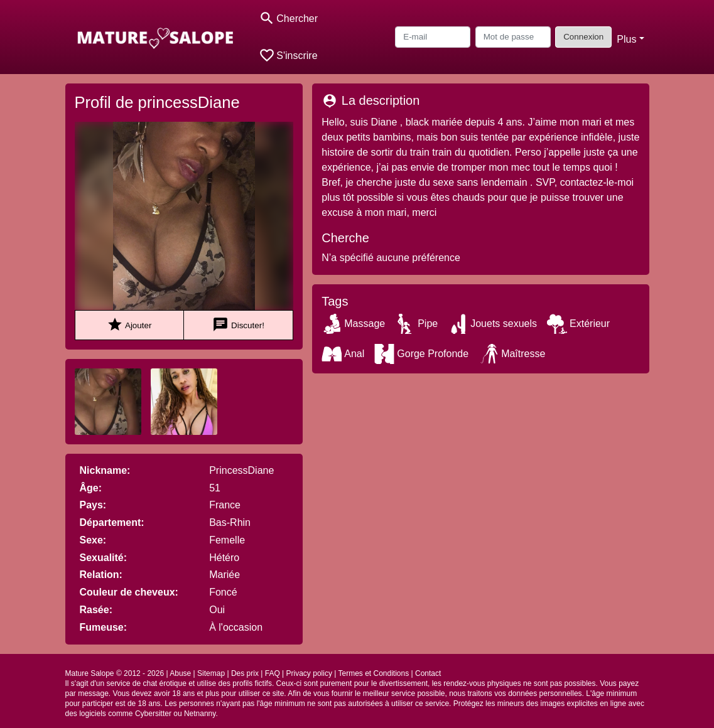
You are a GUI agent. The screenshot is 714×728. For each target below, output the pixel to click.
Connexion (583, 37)
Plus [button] (626, 39)
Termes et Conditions (373, 673)
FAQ (273, 673)
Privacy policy (309, 673)
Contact (428, 673)
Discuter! (238, 325)
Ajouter (129, 325)
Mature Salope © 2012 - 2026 (115, 673)
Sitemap (211, 673)
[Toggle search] (289, 19)
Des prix (245, 673)
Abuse (180, 673)
